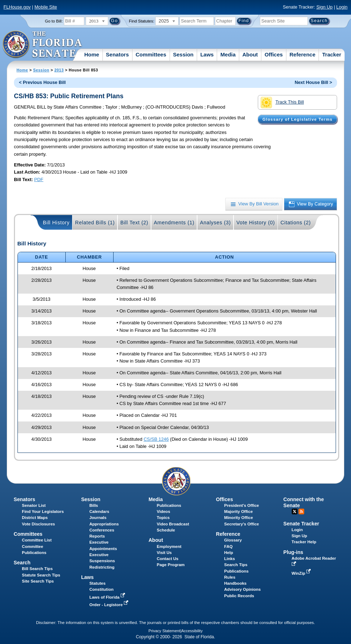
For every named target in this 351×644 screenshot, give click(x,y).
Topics (163, 518)
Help (229, 553)
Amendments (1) (174, 223)
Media (228, 54)
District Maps (35, 518)
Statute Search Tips (41, 575)
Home (92, 54)
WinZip (302, 573)
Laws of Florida (108, 597)
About (250, 54)
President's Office (242, 505)
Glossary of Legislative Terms (297, 119)
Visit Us (164, 553)
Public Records (239, 596)
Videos (164, 511)
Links (230, 559)
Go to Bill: (54, 21)
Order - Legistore (109, 605)
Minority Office (239, 518)
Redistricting (102, 567)
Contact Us (168, 559)
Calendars (99, 511)
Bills (94, 505)
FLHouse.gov (17, 7)
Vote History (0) (256, 223)
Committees (151, 54)
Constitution (101, 589)
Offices (274, 54)
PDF (39, 179)
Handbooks (235, 583)
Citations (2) (295, 223)
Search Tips (236, 565)
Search (22, 563)
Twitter (295, 511)
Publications (169, 505)
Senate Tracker (301, 524)
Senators (117, 54)
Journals (98, 518)
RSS (301, 511)
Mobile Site (46, 7)
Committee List (37, 540)
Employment (169, 546)
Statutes (97, 583)
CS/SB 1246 (156, 439)
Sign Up (325, 7)
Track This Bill (282, 103)
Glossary (233, 540)
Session (183, 54)
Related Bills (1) (95, 223)
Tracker (332, 54)
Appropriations (104, 524)
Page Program (171, 565)
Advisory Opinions (242, 589)
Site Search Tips (38, 581)
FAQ (229, 546)
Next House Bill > (313, 82)
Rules (230, 577)
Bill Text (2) (134, 223)
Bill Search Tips (37, 569)
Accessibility (192, 631)
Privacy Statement (164, 631)
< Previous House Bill (42, 82)
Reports (97, 536)
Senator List (34, 505)
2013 (59, 70)
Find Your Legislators (43, 511)
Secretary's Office (242, 524)
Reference (303, 54)
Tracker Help (304, 542)
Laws (207, 54)
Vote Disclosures (38, 524)
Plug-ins (294, 552)
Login (342, 7)
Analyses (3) (215, 223)
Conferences (102, 530)
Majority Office (239, 511)
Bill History (56, 223)
